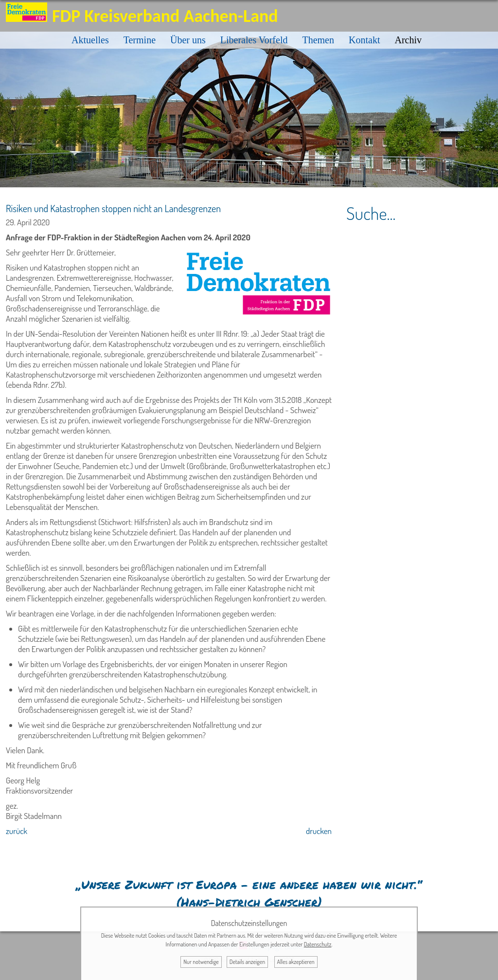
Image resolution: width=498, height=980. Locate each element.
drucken (319, 831)
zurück (17, 831)
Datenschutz (318, 944)
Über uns (188, 40)
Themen (318, 40)
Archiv (408, 40)
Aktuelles (90, 40)
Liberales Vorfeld (254, 40)
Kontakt (364, 40)
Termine (140, 40)
